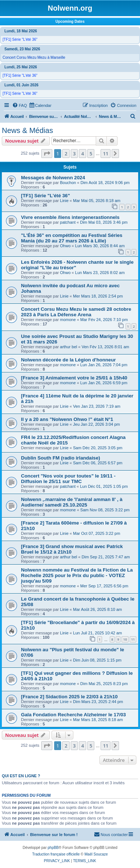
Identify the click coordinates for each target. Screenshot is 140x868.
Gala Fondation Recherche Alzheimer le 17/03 (73, 715)
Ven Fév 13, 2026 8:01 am (106, 347)
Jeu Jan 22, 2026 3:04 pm (96, 424)
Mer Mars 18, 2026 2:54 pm (98, 296)
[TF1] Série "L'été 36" (20, 39)
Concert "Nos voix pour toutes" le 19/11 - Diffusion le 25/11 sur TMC (68, 479)
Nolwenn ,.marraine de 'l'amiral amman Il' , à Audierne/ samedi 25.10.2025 (72, 502)
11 (133, 639)
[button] (47, 154)
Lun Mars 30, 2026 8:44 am (100, 246)
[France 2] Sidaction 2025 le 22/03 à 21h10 (69, 697)
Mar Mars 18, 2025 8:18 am (98, 720)
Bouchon (68, 183)
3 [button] (74, 154)
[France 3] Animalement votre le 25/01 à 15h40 (74, 378)
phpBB (53, 848)
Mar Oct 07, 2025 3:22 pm (97, 533)
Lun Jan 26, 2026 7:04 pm (104, 365)
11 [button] (106, 154)
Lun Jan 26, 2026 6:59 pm (104, 383)
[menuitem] (20, 105)
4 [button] (82, 154)
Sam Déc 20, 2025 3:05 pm (98, 448)
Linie (64, 201)
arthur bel (69, 347)
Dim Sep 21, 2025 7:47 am (106, 557)
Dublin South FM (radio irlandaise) (61, 458)
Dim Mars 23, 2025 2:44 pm (98, 702)
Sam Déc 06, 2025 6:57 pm (98, 463)
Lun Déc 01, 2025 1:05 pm (104, 486)
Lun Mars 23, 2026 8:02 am (100, 273)
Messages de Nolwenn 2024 (53, 178)
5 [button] (91, 154)
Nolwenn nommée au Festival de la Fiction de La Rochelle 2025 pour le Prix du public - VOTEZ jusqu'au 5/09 (77, 575)
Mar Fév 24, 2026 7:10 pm (104, 320)
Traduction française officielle (56, 854)
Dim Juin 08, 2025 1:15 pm (97, 660)
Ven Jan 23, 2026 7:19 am (97, 406)
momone (68, 320)
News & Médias (27, 130)
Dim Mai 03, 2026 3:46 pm (104, 222)
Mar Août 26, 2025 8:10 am (97, 609)
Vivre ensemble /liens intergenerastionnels (70, 217)
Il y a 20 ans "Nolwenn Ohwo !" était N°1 (67, 419)
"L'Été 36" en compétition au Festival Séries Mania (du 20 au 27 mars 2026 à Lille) (72, 238)
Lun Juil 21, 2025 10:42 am (97, 633)
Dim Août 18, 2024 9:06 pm (105, 183)
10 (125, 639)
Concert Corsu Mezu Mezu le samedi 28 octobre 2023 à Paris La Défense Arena (76, 312)
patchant (68, 222)
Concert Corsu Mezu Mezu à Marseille (34, 57)
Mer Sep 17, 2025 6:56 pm (104, 586)
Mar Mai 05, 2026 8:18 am (97, 201)
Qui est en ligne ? (21, 776)
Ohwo (65, 246)
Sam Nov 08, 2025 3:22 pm (105, 510)
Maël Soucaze (96, 854)
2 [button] (66, 154)
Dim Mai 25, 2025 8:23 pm (104, 684)
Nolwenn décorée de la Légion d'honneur (68, 360)
